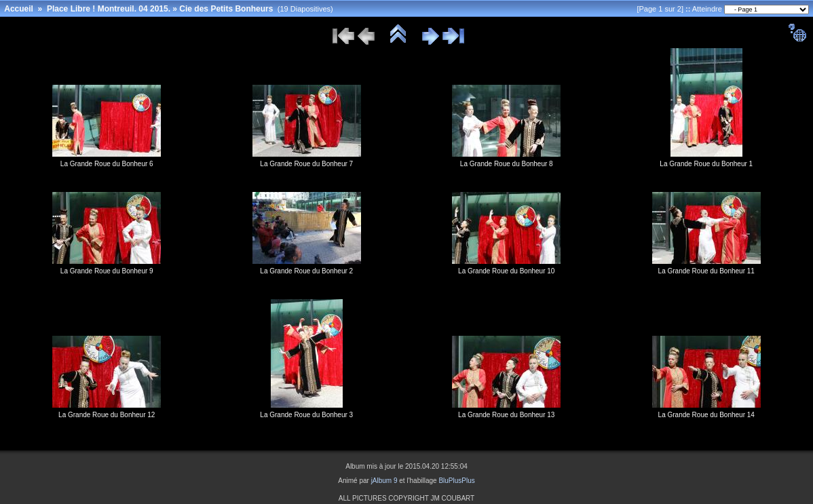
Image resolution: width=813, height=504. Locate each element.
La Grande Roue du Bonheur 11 (706, 271)
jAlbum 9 (384, 481)
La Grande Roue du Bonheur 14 (706, 415)
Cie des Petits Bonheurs (226, 9)
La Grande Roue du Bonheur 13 (506, 415)
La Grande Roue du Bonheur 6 (107, 164)
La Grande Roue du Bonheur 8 (507, 164)
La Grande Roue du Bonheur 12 (107, 415)
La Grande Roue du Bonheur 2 (306, 271)
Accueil (19, 9)
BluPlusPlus (456, 481)
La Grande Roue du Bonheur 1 (706, 164)
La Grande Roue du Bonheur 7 (306, 164)
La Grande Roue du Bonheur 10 (506, 271)
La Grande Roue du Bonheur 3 (306, 415)
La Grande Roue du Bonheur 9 (107, 271)
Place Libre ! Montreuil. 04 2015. (109, 9)
